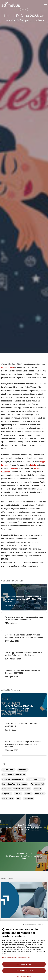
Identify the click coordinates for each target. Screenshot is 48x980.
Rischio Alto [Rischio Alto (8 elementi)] (40, 794)
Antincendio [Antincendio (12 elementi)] (23, 770)
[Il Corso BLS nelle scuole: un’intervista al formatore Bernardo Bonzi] (24, 828)
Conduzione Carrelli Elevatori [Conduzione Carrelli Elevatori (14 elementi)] (14, 775)
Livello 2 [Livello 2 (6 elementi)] (28, 794)
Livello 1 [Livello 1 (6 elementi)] (18, 794)
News (24, 9)
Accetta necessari (24, 971)
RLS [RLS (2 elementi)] (19, 798)
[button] (45, 4)
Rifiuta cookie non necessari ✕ (34, 925)
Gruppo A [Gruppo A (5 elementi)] (38, 789)
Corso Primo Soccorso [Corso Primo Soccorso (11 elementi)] (36, 779)
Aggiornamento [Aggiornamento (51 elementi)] (8, 770)
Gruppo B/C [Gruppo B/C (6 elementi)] (7, 794)
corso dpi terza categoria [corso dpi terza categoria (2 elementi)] (13, 779)
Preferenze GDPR (24, 977)
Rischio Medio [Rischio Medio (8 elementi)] (8, 798)
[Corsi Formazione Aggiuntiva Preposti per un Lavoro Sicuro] (24, 857)
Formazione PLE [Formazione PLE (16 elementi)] (37, 784)
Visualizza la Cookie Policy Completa (16, 958)
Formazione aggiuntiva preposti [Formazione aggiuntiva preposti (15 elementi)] (15, 784)
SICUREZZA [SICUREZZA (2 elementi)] (29, 798)
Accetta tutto (24, 964)
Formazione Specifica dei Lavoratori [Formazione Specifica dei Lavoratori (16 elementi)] (16, 789)
